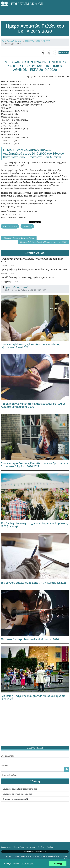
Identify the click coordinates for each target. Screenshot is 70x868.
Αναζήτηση (31, 847)
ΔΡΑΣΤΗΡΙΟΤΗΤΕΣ (10, 226)
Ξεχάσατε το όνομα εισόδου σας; (18, 794)
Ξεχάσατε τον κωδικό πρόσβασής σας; (20, 789)
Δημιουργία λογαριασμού (16, 799)
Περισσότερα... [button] (28, 864)
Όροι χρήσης (19, 847)
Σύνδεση (35, 781)
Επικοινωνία (6, 847)
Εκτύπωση (64, 53)
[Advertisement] (35, 725)
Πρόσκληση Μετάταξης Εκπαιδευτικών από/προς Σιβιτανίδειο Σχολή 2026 (30, 346)
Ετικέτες (41, 847)
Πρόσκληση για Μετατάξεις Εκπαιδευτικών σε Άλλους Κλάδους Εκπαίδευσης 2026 (33, 405)
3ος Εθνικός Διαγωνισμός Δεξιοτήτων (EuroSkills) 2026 (33, 583)
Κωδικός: (5, 765)
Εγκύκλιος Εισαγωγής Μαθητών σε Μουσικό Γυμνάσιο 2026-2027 (33, 697)
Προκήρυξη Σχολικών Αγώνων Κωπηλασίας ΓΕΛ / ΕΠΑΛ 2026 (34, 269)
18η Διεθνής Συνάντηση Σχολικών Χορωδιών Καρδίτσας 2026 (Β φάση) (34, 525)
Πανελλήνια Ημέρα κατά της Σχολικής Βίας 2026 (27, 277)
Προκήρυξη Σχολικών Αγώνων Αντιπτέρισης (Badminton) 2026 (32, 260)
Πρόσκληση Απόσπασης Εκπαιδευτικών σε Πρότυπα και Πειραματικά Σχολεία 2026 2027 (34, 465)
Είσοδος (50, 847)
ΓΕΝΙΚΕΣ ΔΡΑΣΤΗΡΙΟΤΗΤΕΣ (37, 41)
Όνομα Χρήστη (7, 756)
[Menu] (67, 11)
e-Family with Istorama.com (35, 852)
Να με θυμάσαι (10, 775)
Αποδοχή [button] (58, 864)
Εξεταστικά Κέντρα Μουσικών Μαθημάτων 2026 (30, 639)
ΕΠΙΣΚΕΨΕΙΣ (27, 226)
